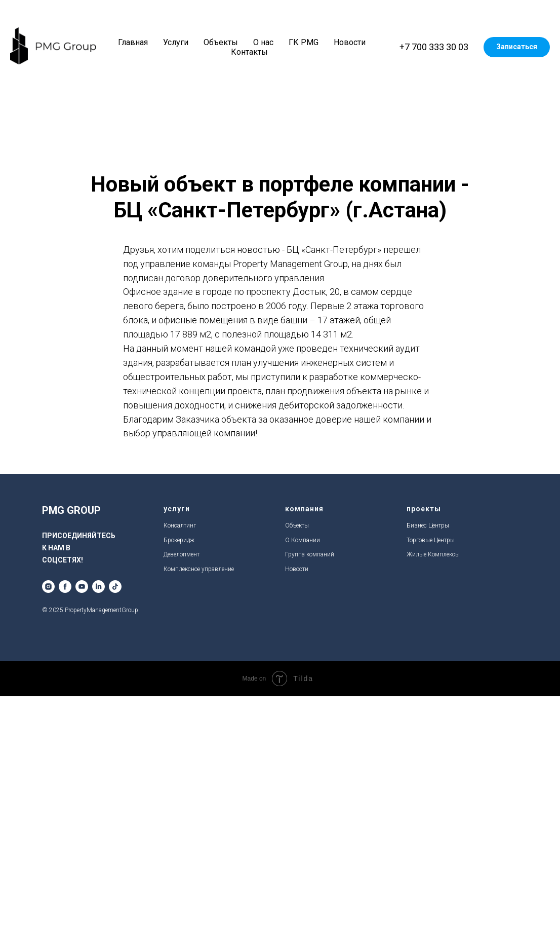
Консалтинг (180, 525)
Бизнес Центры (428, 525)
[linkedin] (98, 587)
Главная (133, 42)
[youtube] (82, 587)
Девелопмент (182, 554)
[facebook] (65, 587)
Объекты (221, 42)
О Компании (303, 540)
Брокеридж (179, 540)
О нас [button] (263, 42)
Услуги (176, 42)
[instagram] (48, 587)
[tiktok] (115, 587)
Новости (350, 42)
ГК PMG (304, 42)
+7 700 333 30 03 (434, 47)
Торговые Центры (431, 540)
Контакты (249, 52)
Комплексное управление (199, 569)
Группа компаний (310, 554)
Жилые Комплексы (433, 554)
